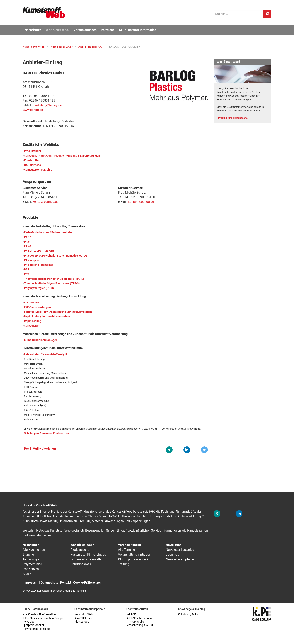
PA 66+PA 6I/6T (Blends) (39, 251)
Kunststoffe (31, 160)
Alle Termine (126, 550)
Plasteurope (82, 622)
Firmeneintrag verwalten (87, 559)
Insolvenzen (31, 569)
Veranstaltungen (85, 30)
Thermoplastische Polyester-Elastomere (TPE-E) (54, 279)
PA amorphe (32, 260)
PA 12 (28, 237)
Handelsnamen (81, 564)
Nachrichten (33, 30)
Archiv (27, 574)
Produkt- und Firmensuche (233, 118)
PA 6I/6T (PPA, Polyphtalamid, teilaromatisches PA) (56, 256)
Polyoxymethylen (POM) (39, 288)
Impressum (30, 582)
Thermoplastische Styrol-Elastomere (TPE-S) (52, 283)
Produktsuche (80, 550)
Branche (28, 554)
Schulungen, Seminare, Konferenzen (46, 433)
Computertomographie (38, 170)
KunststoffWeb (84, 615)
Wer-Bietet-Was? (58, 30)
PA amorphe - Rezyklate (39, 265)
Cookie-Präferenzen (87, 582)
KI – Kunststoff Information (39, 615)
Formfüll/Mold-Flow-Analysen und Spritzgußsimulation (58, 312)
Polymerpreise (32, 564)
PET (27, 274)
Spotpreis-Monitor (33, 625)
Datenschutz (49, 582)
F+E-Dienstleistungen (37, 307)
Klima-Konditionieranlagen (41, 340)
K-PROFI (131, 615)
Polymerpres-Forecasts (36, 629)
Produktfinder (33, 151)
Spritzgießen (32, 326)
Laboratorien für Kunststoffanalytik (46, 355)
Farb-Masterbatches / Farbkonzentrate (48, 232)
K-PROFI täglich (136, 622)
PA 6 (27, 242)
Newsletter (173, 545)
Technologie (31, 559)
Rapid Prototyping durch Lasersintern (47, 316)
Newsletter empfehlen (181, 559)
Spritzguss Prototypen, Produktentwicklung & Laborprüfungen (62, 156)
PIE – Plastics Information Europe (43, 618)
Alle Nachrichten (34, 550)
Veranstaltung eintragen (134, 554)
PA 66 (28, 246)
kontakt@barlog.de (45, 202)
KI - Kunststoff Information (138, 30)
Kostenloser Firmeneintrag (88, 554)
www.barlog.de (33, 110)
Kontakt (66, 582)
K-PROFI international (139, 618)
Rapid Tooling (33, 321)
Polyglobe (108, 30)
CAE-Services (32, 165)
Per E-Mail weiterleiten (40, 449)
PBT (27, 270)
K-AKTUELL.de (83, 618)
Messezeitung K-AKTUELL (142, 625)
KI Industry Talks (188, 615)
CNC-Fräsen (32, 303)
